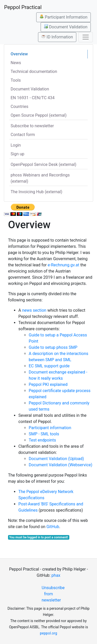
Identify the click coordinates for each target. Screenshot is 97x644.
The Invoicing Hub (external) (36, 192)
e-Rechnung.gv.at (63, 265)
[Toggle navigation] (86, 37)
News (16, 63)
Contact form (23, 135)
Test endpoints (42, 440)
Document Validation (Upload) (56, 459)
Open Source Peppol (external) (39, 115)
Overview (19, 54)
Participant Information (64, 17)
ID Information (57, 37)
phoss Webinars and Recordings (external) (40, 178)
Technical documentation (34, 71)
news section (34, 310)
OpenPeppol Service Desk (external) (43, 164)
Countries (19, 107)
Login (16, 145)
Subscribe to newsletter (32, 126)
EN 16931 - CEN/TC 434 (33, 98)
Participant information (50, 428)
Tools (16, 80)
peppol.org (48, 633)
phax (56, 575)
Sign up (17, 154)
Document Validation (66, 27)
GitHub (53, 527)
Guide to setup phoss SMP (53, 347)
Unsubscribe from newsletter (51, 594)
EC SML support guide (49, 366)
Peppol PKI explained (48, 384)
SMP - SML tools (44, 434)
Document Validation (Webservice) (61, 465)
